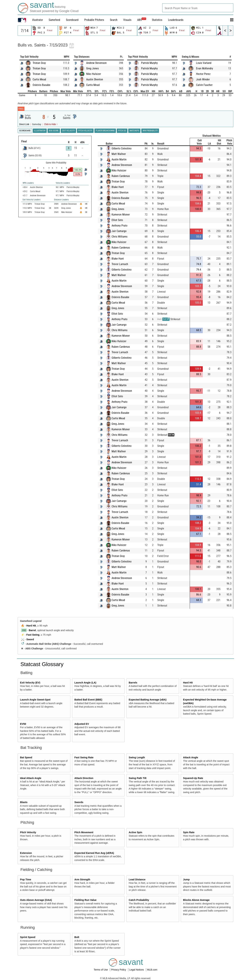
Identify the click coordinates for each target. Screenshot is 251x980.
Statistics (157, 20)
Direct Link (24, 124)
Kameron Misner (121, 215)
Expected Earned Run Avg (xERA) (94, 853)
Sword (30, 639)
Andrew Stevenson (96, 63)
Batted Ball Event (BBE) (88, 700)
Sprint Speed (28, 937)
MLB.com (152, 970)
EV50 (23, 724)
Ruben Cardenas (121, 176)
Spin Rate (189, 832)
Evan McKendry (205, 68)
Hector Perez (203, 74)
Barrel (32, 630)
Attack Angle (190, 757)
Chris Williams (119, 237)
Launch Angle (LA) (85, 683)
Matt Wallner (119, 154)
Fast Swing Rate (84, 757)
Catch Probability (139, 900)
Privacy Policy (119, 970)
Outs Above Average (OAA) (36, 900)
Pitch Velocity (28, 832)
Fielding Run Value (85, 900)
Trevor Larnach (120, 264)
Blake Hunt (118, 187)
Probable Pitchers (94, 20)
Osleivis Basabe (41, 85)
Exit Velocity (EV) (30, 683)
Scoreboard (72, 20)
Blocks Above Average (196, 900)
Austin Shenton (95, 79)
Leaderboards (176, 20)
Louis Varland (204, 63)
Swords (79, 802)
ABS (142, 20)
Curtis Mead (39, 79)
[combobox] (198, 8)
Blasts (24, 802)
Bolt (77, 937)
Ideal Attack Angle (31, 778)
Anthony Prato (119, 226)
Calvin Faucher (204, 85)
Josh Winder (203, 79)
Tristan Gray (39, 63)
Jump (186, 879)
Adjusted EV (82, 724)
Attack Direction (84, 778)
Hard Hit (31, 626)
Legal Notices (137, 970)
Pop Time (26, 879)
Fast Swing (33, 635)
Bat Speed (26, 757)
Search (114, 20)
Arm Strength (82, 879)
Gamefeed (54, 20)
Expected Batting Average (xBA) (148, 700)
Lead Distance (137, 879)
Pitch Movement (84, 832)
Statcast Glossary (42, 664)
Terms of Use (101, 970)
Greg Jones (92, 68)
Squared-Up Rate (193, 778)
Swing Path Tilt (138, 778)
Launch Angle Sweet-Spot (35, 700)
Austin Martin (119, 159)
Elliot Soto (117, 220)
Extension (26, 853)
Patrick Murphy (149, 63)
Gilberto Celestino (122, 148)
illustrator (38, 20)
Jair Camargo (119, 231)
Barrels (133, 683)
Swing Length (137, 757)
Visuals (127, 20)
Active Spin (135, 832)
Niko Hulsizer (94, 74)
